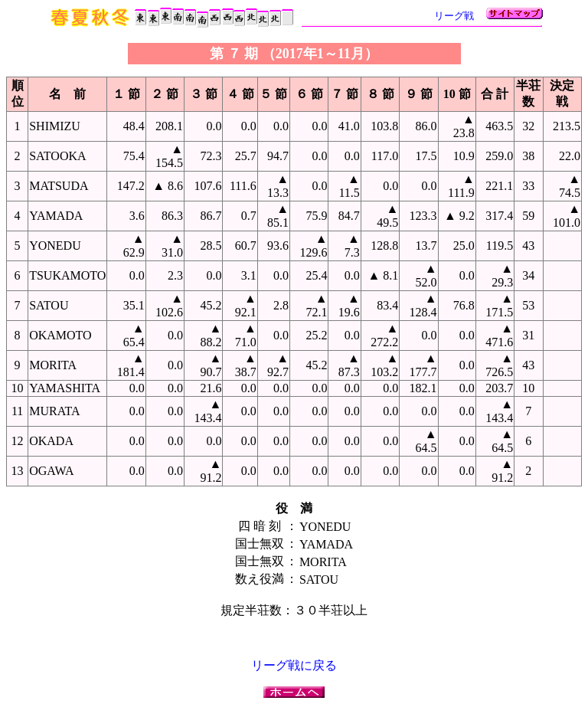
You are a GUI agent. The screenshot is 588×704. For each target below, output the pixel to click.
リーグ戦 (454, 16)
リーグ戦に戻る (294, 665)
